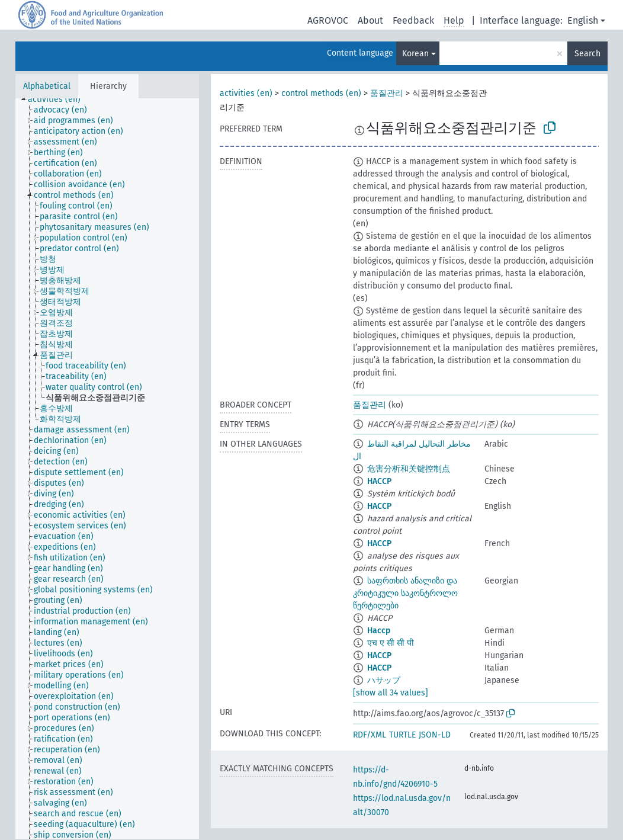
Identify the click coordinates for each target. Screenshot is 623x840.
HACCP (379, 481)
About (370, 20)
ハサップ (384, 680)
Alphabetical (47, 86)
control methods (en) (321, 93)
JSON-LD (435, 735)
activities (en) (246, 93)
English (583, 20)
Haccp (379, 631)
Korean (415, 54)
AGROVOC (328, 20)
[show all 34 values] (391, 693)
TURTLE (402, 735)
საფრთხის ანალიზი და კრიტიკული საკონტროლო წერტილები (405, 593)
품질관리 (387, 93)
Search (587, 54)
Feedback (413, 20)
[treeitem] (59, 100)
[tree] (107, 469)
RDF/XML (370, 735)
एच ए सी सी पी (391, 643)
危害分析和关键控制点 (409, 469)
